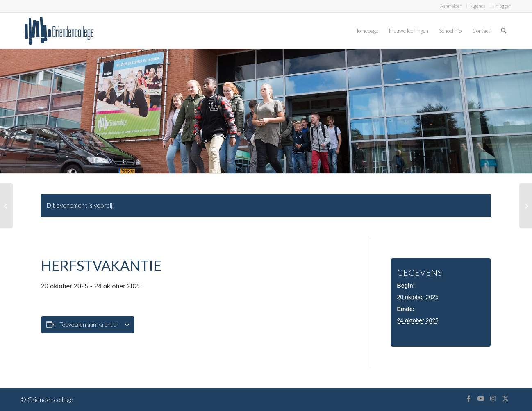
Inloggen (503, 6)
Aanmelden (451, 6)
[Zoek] (504, 31)
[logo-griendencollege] (59, 31)
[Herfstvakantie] (6, 206)
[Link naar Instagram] (493, 398)
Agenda (478, 6)
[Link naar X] (505, 398)
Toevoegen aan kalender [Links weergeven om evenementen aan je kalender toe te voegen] (89, 324)
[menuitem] (451, 6)
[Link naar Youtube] (481, 398)
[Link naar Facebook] (468, 398)
